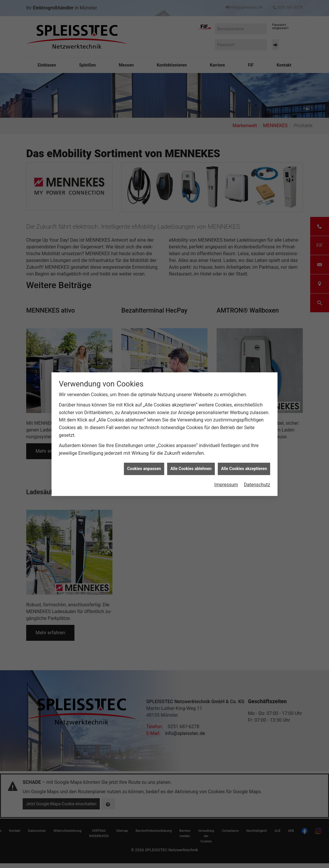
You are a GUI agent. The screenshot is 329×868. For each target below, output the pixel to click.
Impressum (226, 482)
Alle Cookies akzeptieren (244, 466)
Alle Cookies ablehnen (191, 466)
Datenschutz (257, 482)
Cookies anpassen (144, 466)
